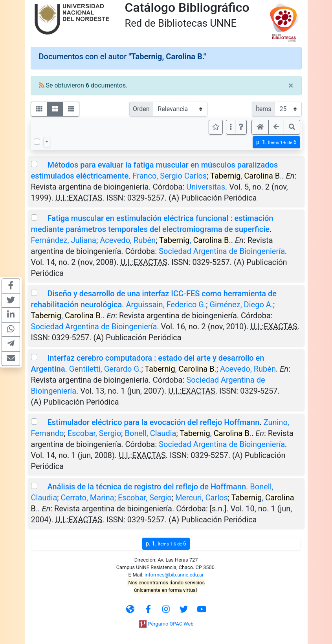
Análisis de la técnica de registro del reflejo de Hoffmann (147, 487)
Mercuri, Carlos (202, 498)
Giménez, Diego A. (241, 305)
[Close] (291, 86)
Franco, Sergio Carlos (170, 176)
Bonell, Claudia (151, 433)
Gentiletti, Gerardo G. (105, 369)
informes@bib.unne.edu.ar (174, 575)
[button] (241, 127)
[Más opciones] (231, 127)
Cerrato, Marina (88, 498)
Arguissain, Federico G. (166, 305)
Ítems (263, 109)
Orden (141, 109)
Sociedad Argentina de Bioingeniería (222, 251)
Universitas (206, 187)
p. (276, 142)
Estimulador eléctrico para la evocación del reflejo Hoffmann (153, 422)
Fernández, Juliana (64, 240)
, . (246, 176)
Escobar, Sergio (94, 433)
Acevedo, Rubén (128, 240)
